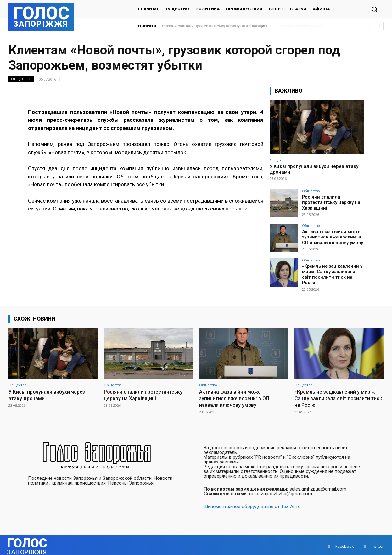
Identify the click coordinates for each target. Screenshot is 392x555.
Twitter (377, 544)
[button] (374, 9)
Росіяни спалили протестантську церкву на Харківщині (215, 26)
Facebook (345, 544)
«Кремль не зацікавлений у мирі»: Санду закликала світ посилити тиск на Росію (332, 272)
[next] (380, 26)
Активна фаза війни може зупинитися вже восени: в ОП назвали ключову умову (332, 237)
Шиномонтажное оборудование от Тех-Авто (252, 504)
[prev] (370, 26)
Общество (21, 79)
